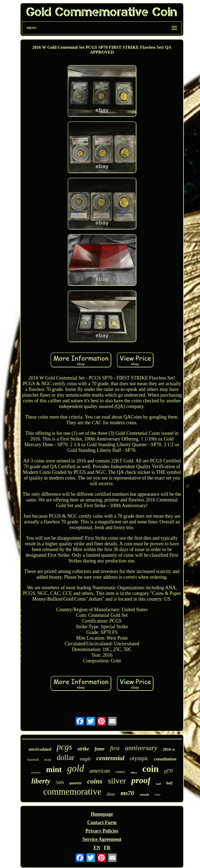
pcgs (64, 747)
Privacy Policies (102, 831)
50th (60, 783)
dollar (66, 757)
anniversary (141, 748)
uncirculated (40, 749)
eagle (85, 759)
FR (107, 848)
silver (117, 781)
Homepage (102, 814)
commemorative (72, 792)
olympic (139, 758)
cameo (120, 772)
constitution (165, 759)
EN (97, 848)
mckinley (36, 773)
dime (111, 794)
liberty (41, 781)
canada (144, 795)
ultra (134, 772)
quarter (76, 783)
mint (54, 769)
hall (158, 784)
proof (141, 780)
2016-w (169, 749)
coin (150, 769)
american (100, 771)
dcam (48, 760)
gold (76, 768)
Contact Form (102, 822)
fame (99, 749)
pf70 (168, 771)
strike (83, 749)
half (169, 783)
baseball (33, 759)
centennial (110, 758)
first (115, 748)
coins (95, 781)
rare (158, 794)
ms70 (127, 793)
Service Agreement (102, 839)
